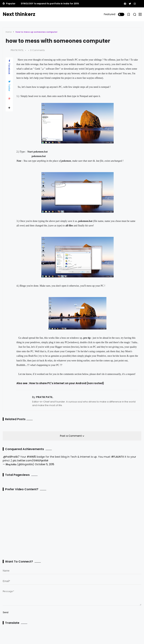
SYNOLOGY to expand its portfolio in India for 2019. (50, 4)
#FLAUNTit (118, 457)
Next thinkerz (19, 14)
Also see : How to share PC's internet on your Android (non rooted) (60, 383)
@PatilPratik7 (11, 457)
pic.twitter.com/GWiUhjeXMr (31, 461)
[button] (121, 14)
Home (9, 32)
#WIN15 (31, 457)
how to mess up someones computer (36, 32)
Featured (110, 14)
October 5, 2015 (45, 464)
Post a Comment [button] (71, 436)
